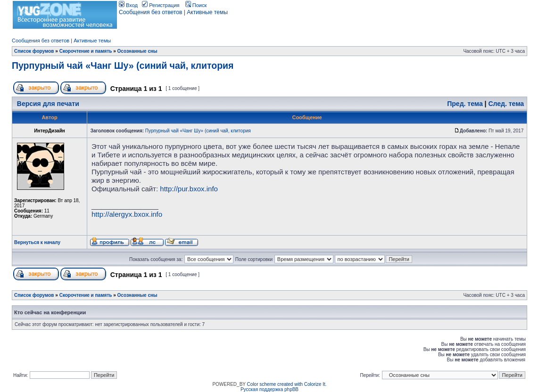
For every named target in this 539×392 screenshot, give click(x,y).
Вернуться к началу (37, 242)
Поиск (196, 5)
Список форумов (34, 51)
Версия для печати (48, 104)
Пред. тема (465, 104)
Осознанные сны (137, 51)
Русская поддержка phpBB (269, 389)
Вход (128, 5)
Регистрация (161, 5)
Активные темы (207, 12)
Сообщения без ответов (150, 12)
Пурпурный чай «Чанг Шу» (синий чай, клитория (123, 65)
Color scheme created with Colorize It (286, 384)
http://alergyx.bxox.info (127, 214)
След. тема (506, 104)
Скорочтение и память (86, 51)
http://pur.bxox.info (189, 189)
